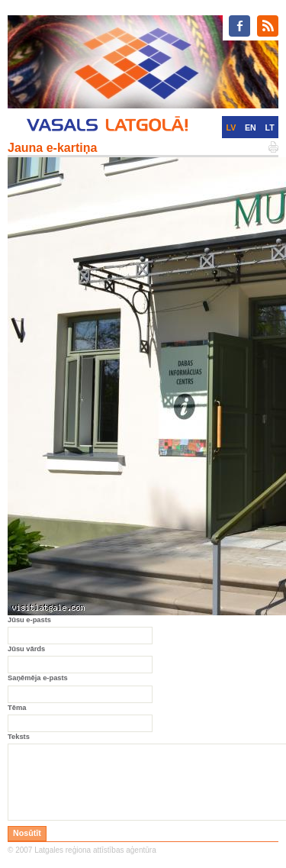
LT (270, 127)
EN (251, 127)
